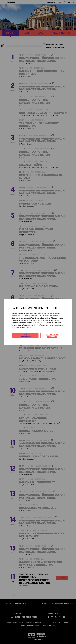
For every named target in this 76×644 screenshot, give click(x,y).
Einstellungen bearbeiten (52, 335)
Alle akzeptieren (25, 335)
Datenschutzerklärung (25, 325)
